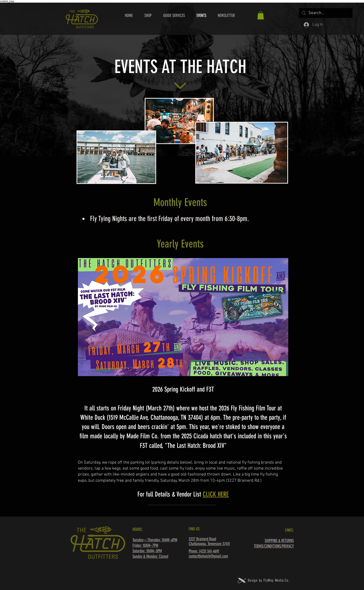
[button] (261, 15)
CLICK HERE (216, 494)
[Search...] (326, 13)
